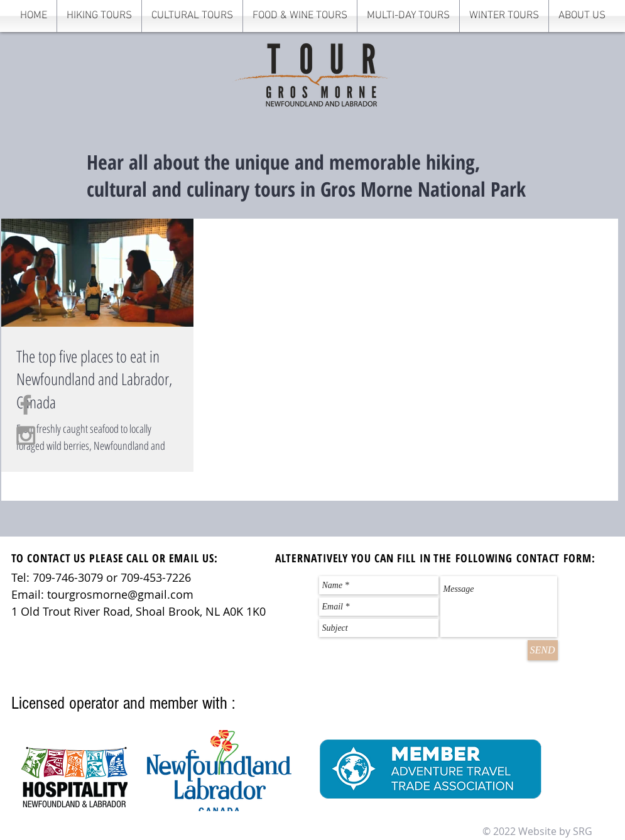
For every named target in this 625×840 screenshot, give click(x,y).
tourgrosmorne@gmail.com (120, 594)
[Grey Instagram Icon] (26, 435)
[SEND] (543, 650)
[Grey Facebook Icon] (26, 405)
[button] (99, 16)
